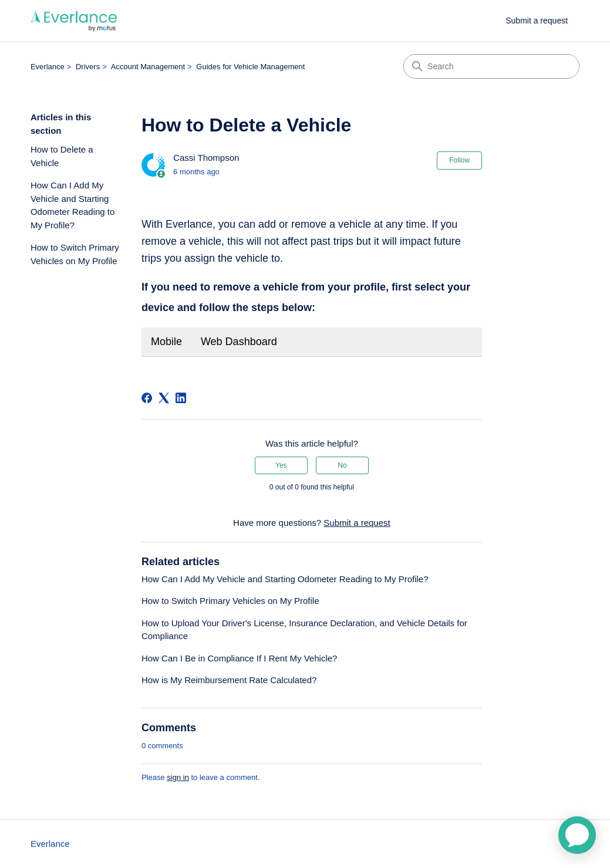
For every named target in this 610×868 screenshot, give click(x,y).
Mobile (166, 342)
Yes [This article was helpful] (281, 465)
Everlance (48, 67)
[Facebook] (147, 398)
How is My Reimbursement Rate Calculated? (229, 680)
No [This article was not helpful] (342, 465)
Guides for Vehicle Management (250, 67)
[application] (577, 835)
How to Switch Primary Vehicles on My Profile (75, 254)
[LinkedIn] (181, 398)
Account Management (148, 67)
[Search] (491, 66)
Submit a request (537, 21)
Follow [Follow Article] (459, 160)
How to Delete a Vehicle (62, 156)
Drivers (88, 67)
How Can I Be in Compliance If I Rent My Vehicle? (240, 658)
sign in (178, 777)
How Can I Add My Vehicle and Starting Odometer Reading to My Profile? (73, 205)
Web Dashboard (239, 342)
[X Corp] (164, 398)
